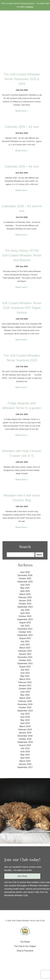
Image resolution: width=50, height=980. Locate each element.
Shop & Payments (25, 951)
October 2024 (25, 604)
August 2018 (25, 745)
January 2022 (25, 654)
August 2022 (25, 638)
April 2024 (25, 613)
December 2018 (25, 736)
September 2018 (25, 742)
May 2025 (25, 588)
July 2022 (25, 641)
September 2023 (25, 619)
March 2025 (25, 594)
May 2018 (25, 755)
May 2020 (25, 695)
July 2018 (25, 748)
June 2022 (25, 645)
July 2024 (25, 610)
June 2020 (25, 692)
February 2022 (25, 651)
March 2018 (25, 761)
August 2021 (25, 667)
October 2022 (25, 632)
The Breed (25, 942)
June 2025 (25, 585)
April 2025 (25, 591)
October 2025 (25, 578)
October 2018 (25, 739)
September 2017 (25, 767)
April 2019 (25, 723)
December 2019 (25, 704)
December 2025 (25, 575)
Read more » (22, 111)
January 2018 (25, 764)
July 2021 (25, 670)
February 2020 (25, 701)
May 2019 (25, 720)
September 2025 (25, 582)
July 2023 (25, 626)
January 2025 (25, 601)
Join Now (22, 876)
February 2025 (25, 597)
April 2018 (25, 758)
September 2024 (25, 607)
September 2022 (25, 635)
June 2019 (25, 717)
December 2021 (25, 657)
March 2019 (25, 726)
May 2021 (25, 676)
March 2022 (25, 648)
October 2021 (25, 660)
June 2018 (25, 752)
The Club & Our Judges (25, 946)
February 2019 (25, 730)
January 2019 (25, 733)
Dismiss (30, 7)
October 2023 (25, 616)
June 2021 (25, 673)
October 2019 (25, 708)
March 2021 (25, 679)
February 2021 (25, 682)
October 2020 (25, 689)
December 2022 (25, 629)
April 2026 (25, 572)
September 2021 (25, 663)
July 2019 (25, 714)
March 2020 (25, 698)
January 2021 (25, 685)
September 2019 (25, 711)
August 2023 (25, 623)
